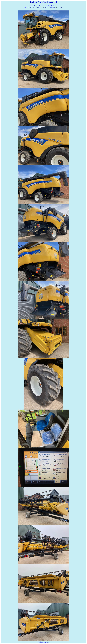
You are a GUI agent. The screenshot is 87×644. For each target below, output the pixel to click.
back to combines (44, 642)
